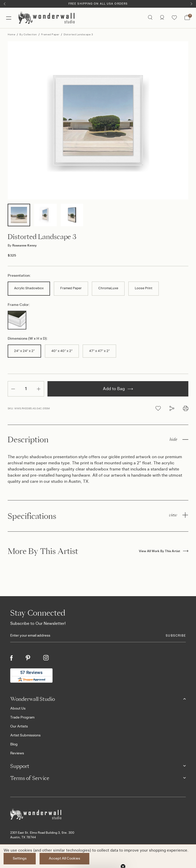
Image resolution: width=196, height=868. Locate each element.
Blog (14, 744)
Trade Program (22, 717)
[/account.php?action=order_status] (162, 18)
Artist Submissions (25, 735)
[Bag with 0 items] (187, 18)
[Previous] (5, 4)
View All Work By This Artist (164, 551)
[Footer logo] (98, 814)
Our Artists (19, 726)
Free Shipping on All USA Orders (98, 4)
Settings (20, 859)
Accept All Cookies (64, 859)
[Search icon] (150, 18)
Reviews (17, 753)
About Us (18, 709)
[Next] (191, 4)
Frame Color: (19, 305)
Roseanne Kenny (22, 245)
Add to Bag (118, 389)
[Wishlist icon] (174, 18)
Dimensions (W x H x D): (28, 339)
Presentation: (19, 276)
